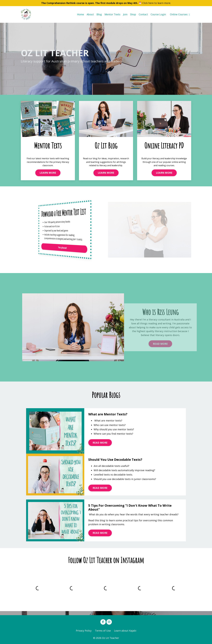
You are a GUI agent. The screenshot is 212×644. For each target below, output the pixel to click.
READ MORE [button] (100, 443)
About (90, 14)
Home (81, 14)
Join (125, 14)
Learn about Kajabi (125, 631)
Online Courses (180, 14)
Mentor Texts (112, 14)
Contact (143, 14)
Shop (133, 14)
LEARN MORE (48, 173)
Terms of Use (103, 631)
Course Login (158, 14)
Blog (99, 14)
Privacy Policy (84, 631)
